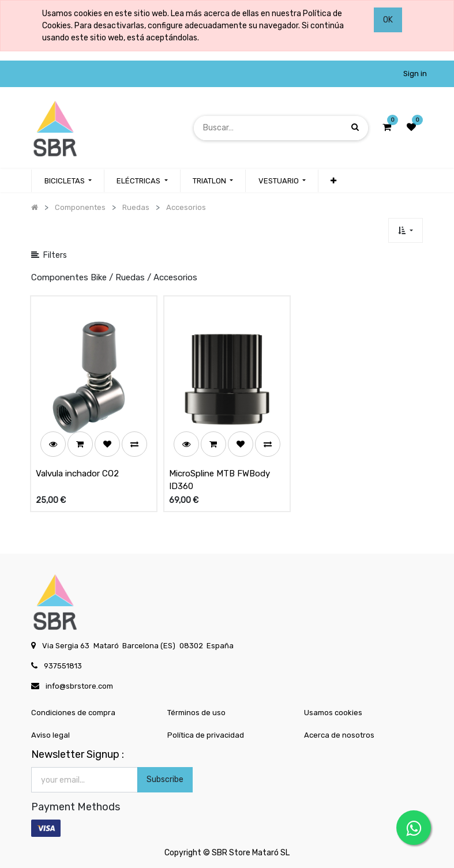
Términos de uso (196, 713)
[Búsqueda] (355, 128)
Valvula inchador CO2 (77, 474)
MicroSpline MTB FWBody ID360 (220, 480)
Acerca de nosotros (339, 735)
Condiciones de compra (73, 713)
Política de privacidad (206, 735)
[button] (333, 181)
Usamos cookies (333, 713)
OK (388, 20)
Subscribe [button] (165, 779)
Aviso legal (50, 735)
